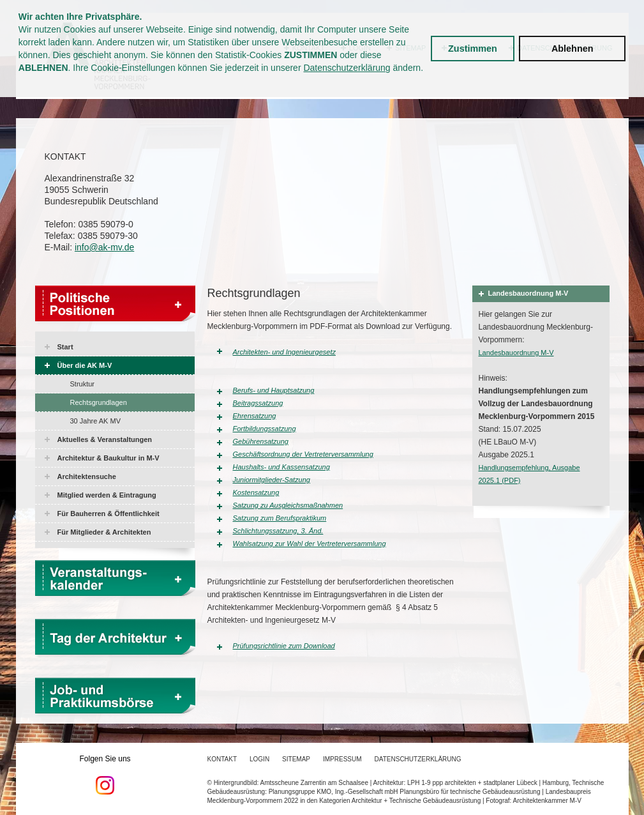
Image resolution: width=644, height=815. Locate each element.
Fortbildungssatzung (265, 429)
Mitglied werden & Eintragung (107, 495)
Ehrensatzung (255, 416)
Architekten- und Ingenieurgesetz (284, 352)
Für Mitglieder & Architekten (104, 532)
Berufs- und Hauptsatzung (274, 390)
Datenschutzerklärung (347, 68)
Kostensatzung (256, 492)
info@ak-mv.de (104, 247)
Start (65, 347)
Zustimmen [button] (473, 49)
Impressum (342, 759)
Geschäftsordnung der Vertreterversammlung (303, 454)
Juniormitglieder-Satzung (272, 480)
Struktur (83, 384)
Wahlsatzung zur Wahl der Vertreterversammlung (310, 544)
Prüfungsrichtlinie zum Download (284, 646)
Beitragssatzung (258, 403)
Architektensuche (87, 476)
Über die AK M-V (85, 365)
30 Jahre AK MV (96, 421)
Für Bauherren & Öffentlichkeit (109, 514)
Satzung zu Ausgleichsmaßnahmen (288, 505)
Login (259, 759)
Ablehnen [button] (573, 49)
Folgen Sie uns (105, 775)
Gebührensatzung (261, 441)
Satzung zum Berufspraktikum (280, 518)
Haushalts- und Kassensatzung (281, 467)
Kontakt (222, 759)
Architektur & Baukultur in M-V (109, 458)
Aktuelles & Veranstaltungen (105, 439)
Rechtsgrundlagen (99, 402)
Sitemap (296, 759)
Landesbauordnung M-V (516, 353)
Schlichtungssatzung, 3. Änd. (278, 531)
